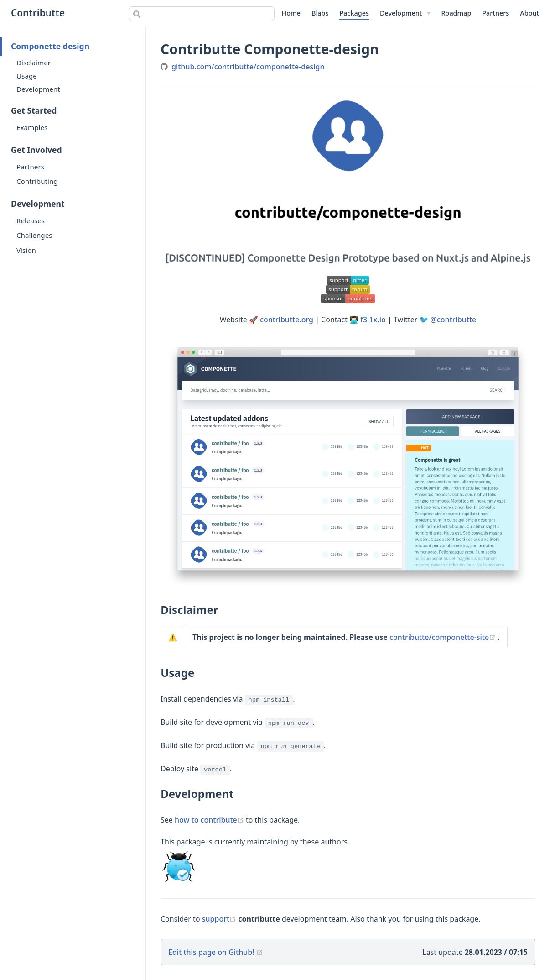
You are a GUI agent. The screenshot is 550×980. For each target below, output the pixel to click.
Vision (26, 250)
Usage (27, 76)
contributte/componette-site (444, 637)
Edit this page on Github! (211, 952)
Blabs (320, 13)
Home (291, 13)
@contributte (454, 320)
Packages (354, 13)
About (529, 13)
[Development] (405, 13)
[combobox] (202, 14)
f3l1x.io (373, 320)
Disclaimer (34, 63)
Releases (31, 220)
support (220, 919)
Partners (496, 13)
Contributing (37, 181)
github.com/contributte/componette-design (248, 67)
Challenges (34, 235)
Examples (32, 127)
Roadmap (457, 13)
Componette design (50, 46)
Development (38, 89)
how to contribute (210, 820)
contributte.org (287, 320)
